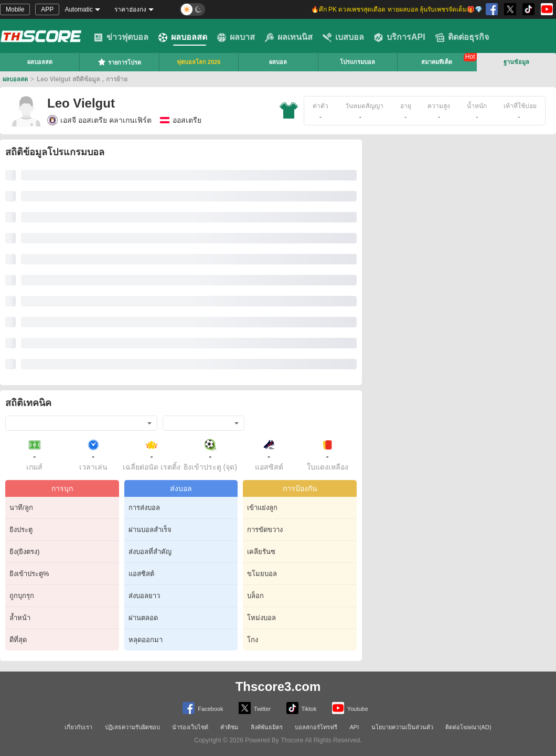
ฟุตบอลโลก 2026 (199, 62)
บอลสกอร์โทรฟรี (316, 727)
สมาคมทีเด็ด (437, 62)
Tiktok (302, 708)
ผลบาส (236, 37)
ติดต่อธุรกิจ (462, 37)
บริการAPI (400, 37)
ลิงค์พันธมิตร (267, 727)
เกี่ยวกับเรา (78, 727)
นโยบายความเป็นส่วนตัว (402, 727)
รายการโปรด (119, 62)
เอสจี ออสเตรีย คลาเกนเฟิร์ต (99, 120)
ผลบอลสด (183, 37)
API (355, 727)
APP (47, 9)
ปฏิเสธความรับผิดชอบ (132, 727)
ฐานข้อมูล (516, 62)
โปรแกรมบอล (357, 62)
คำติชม (229, 727)
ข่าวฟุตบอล (121, 37)
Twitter (255, 708)
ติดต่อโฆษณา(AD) (468, 727)
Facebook (203, 708)
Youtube (350, 708)
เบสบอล (343, 37)
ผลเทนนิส (289, 37)
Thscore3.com (278, 686)
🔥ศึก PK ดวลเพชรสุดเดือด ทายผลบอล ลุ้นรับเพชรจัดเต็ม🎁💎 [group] (397, 9)
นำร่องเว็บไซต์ (190, 727)
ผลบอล (278, 62)
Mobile (15, 9)
